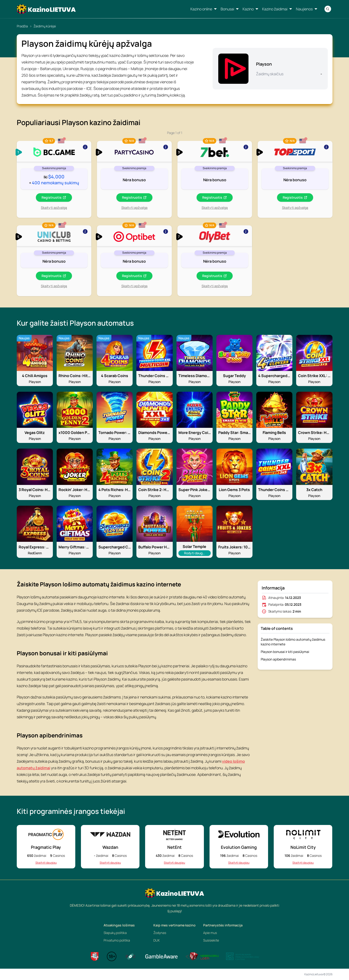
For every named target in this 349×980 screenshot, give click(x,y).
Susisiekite (211, 940)
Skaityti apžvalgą (54, 208)
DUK (157, 940)
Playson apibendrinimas (278, 659)
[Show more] (54, 151)
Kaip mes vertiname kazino (174, 925)
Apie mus (210, 933)
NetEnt (174, 847)
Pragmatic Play (46, 847)
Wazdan (110, 847)
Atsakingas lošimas (119, 925)
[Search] (328, 9)
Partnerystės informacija (223, 925)
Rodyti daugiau (195, 553)
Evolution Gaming (239, 847)
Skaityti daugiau (46, 863)
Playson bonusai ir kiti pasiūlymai (285, 652)
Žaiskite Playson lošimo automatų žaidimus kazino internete (293, 642)
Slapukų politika (115, 933)
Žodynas (160, 933)
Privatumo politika (117, 940)
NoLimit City (303, 847)
